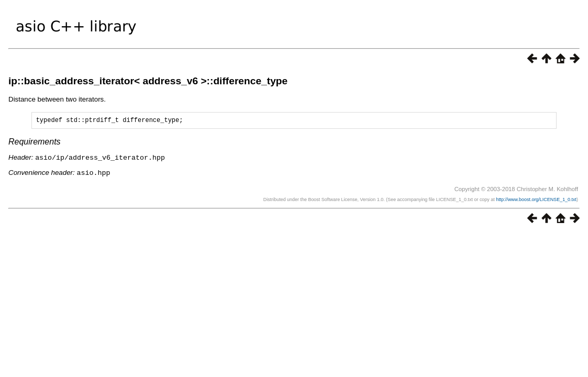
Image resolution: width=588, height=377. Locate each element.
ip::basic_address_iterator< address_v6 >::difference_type (148, 81)
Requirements (35, 143)
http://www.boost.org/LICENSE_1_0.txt (536, 200)
